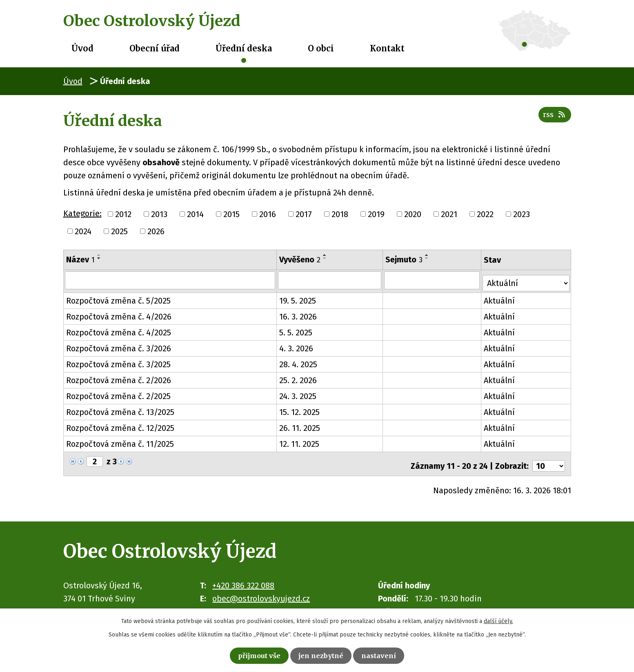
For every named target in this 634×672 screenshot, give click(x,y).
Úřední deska (244, 48)
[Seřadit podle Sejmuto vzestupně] (428, 255)
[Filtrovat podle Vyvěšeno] (330, 280)
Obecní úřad (155, 48)
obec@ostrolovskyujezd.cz (261, 592)
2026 (156, 231)
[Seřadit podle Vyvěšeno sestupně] (326, 258)
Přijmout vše (251, 654)
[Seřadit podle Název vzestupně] (99, 255)
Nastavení (389, 654)
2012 (123, 214)
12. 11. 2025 (300, 441)
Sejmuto (405, 259)
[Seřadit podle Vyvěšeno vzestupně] (326, 255)
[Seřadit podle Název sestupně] (99, 258)
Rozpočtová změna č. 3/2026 (119, 346)
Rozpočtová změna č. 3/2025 (118, 362)
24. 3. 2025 (299, 393)
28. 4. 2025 (299, 362)
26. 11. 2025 (300, 425)
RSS (553, 120)
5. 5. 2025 (297, 330)
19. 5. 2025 (298, 298)
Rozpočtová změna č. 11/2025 (120, 441)
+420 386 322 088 (243, 579)
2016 (268, 214)
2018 (340, 214)
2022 (485, 214)
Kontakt (387, 48)
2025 (119, 231)
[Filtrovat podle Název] (170, 280)
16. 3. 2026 (299, 314)
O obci (321, 48)
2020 (413, 214)
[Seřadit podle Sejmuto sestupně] (428, 258)
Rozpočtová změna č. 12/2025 (120, 425)
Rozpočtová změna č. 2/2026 (119, 377)
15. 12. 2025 (300, 409)
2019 (376, 214)
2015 (231, 214)
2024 (83, 231)
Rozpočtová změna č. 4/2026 (119, 314)
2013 (159, 214)
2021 (449, 214)
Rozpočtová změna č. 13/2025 (120, 409)
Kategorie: (82, 213)
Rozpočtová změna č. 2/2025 (118, 393)
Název (80, 259)
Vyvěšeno (301, 259)
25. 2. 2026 (299, 377)
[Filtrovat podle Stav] (527, 279)
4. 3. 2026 (297, 346)
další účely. (498, 619)
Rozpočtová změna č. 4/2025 (119, 330)
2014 (195, 214)
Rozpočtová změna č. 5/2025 (118, 298)
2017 (304, 214)
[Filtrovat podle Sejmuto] (433, 280)
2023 (522, 214)
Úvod (82, 48)
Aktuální (501, 298)
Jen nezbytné (323, 654)
